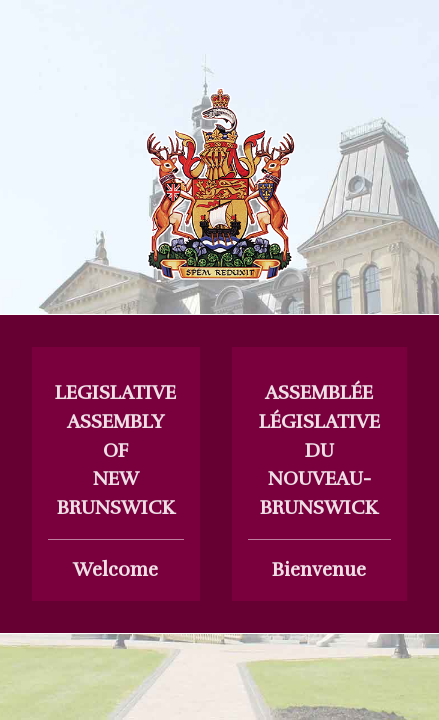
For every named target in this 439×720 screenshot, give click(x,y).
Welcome (116, 480)
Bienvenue (319, 480)
